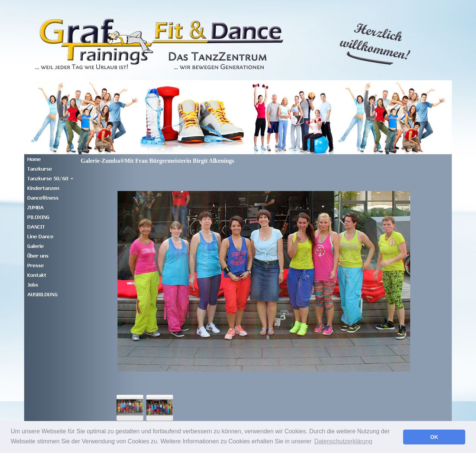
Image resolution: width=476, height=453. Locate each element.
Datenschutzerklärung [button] (343, 441)
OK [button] (434, 437)
